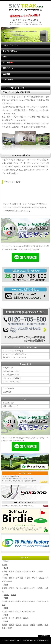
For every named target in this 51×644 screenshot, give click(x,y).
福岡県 (4, 625)
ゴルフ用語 (7, 392)
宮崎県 (40, 625)
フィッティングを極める (12, 378)
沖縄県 (10, 628)
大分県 (33, 625)
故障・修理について (10, 406)
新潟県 (4, 588)
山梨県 (33, 588)
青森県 (4, 571)
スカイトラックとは (11, 45)
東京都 (12, 578)
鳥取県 (4, 611)
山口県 (33, 611)
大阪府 (4, 601)
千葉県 (28, 578)
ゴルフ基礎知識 (9, 389)
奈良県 (19, 601)
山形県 (33, 571)
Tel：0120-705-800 (25, 20)
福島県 (40, 571)
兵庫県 (26, 601)
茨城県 (35, 578)
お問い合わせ (8, 80)
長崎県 (19, 625)
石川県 (19, 588)
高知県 (26, 618)
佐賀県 (12, 625)
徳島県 (4, 618)
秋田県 (12, 571)
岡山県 (19, 611)
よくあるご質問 (9, 403)
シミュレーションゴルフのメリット (15, 354)
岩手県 (19, 571)
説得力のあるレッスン (11, 371)
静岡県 (6, 595)
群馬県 (42, 578)
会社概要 (6, 74)
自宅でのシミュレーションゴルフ (14, 357)
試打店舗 (8, 62)
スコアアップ (8, 368)
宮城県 (26, 571)
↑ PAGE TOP (44, 636)
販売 (5, 57)
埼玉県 (4, 578)
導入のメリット (9, 68)
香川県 (12, 618)
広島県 (26, 611)
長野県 (40, 588)
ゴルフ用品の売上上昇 (11, 375)
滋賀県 (33, 601)
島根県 (12, 611)
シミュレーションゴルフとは (13, 351)
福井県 (26, 588)
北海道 (4, 565)
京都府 (12, 601)
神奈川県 (20, 578)
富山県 (12, 588)
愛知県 (13, 595)
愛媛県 (19, 618)
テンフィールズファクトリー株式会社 (25, 641)
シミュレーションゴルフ (12, 382)
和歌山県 (41, 601)
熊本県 (26, 625)
